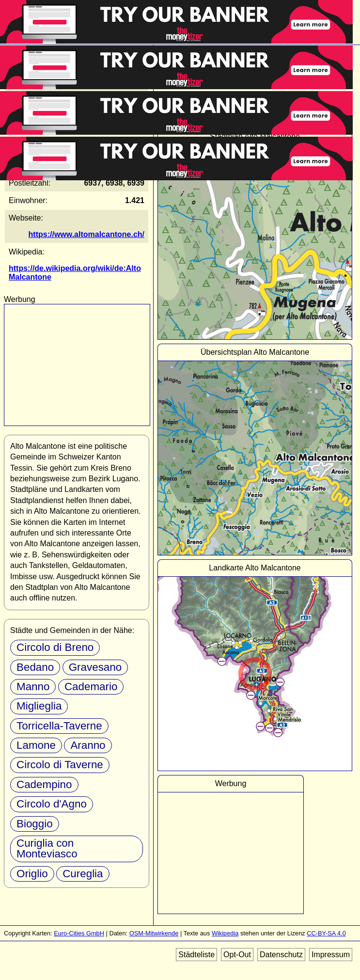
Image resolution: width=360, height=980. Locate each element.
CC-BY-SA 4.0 (326, 933)
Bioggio (35, 824)
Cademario (91, 687)
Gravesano (95, 667)
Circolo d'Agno (52, 804)
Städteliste (196, 955)
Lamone (36, 745)
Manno (33, 687)
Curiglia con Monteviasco (47, 848)
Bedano (35, 667)
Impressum (331, 955)
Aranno (88, 745)
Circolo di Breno (55, 647)
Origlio (32, 874)
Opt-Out (237, 955)
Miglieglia (39, 706)
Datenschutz (281, 955)
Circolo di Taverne (60, 765)
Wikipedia (225, 933)
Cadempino (44, 784)
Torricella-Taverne (59, 726)
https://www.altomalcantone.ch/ (86, 234)
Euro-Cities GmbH (79, 933)
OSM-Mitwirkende (154, 933)
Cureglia (83, 874)
